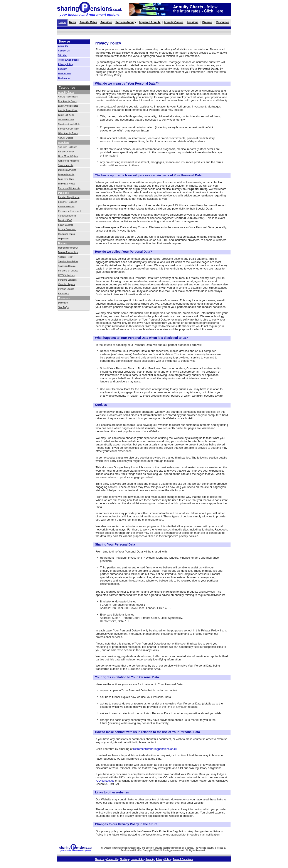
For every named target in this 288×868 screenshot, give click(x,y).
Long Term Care (66, 179)
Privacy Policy (66, 64)
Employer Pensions (67, 202)
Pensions (193, 22)
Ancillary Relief (65, 257)
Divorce (207, 22)
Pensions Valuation (67, 280)
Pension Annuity (126, 22)
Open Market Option (68, 156)
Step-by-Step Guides (68, 262)
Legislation (63, 239)
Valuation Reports (67, 284)
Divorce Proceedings (68, 252)
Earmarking (64, 294)
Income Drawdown (67, 229)
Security (62, 69)
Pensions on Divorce (68, 271)
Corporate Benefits (67, 216)
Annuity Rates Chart (68, 110)
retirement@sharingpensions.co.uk (155, 749)
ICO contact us (105, 781)
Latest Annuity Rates (68, 106)
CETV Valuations (66, 275)
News (73, 22)
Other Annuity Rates (68, 133)
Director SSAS (65, 220)
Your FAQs (63, 307)
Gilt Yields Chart (66, 120)
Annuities (106, 22)
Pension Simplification (69, 197)
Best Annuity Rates (67, 101)
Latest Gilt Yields (66, 115)
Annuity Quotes (174, 22)
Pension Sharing (66, 289)
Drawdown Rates (66, 234)
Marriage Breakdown (68, 248)
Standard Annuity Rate (69, 124)
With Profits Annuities (68, 161)
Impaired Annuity (150, 22)
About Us (63, 46)
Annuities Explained (68, 147)
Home (62, 22)
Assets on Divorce (67, 266)
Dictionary (63, 303)
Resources (223, 22)
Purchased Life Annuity (69, 188)
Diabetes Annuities (67, 170)
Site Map (63, 55)
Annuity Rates (88, 22)
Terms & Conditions (68, 60)
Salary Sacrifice (66, 225)
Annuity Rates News (68, 97)
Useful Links (65, 74)
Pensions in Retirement (69, 211)
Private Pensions (66, 207)
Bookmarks (64, 78)
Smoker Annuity (66, 165)
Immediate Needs (67, 184)
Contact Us (64, 51)
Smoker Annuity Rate (68, 129)
